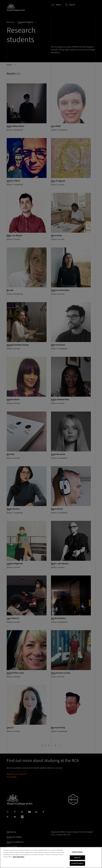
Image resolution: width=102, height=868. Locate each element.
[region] (51, 857)
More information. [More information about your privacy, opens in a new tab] (19, 857)
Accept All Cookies (77, 863)
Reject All (77, 858)
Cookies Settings (77, 852)
